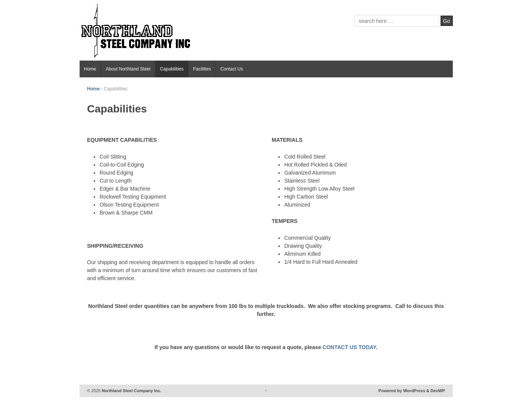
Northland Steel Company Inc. (131, 391)
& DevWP (436, 391)
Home (90, 69)
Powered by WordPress (402, 391)
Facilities (202, 69)
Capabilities (172, 69)
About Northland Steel (128, 69)
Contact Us (232, 69)
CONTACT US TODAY (349, 347)
